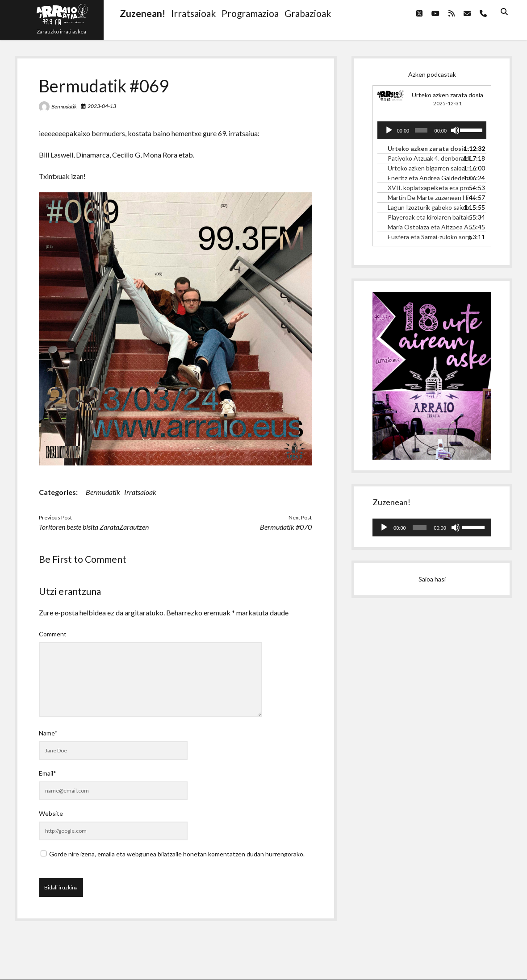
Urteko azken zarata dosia (448, 95)
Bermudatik (64, 106)
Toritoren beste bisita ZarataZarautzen (94, 527)
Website (51, 813)
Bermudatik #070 (286, 527)
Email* (48, 773)
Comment (53, 634)
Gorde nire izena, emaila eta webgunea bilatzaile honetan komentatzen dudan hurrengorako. (177, 854)
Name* (48, 733)
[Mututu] (455, 130)
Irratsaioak (140, 492)
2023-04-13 (102, 106)
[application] (432, 130)
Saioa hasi (432, 579)
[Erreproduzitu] (389, 130)
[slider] (421, 130)
